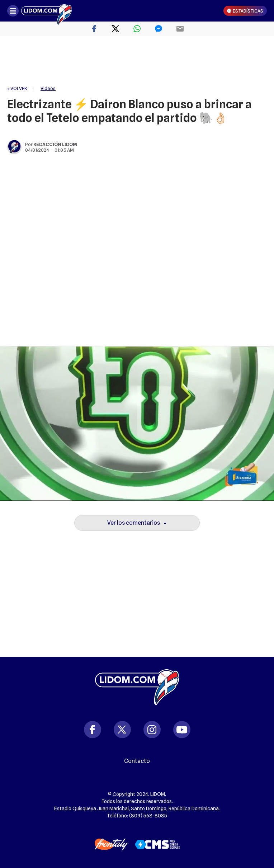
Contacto (137, 761)
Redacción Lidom (55, 144)
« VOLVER (17, 88)
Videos (48, 88)
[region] (137, 61)
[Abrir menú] (13, 11)
